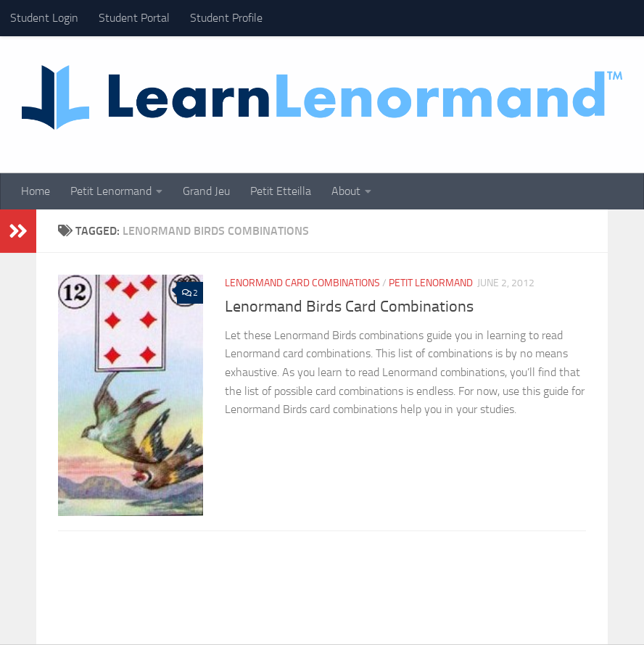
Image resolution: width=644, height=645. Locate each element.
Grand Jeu (206, 191)
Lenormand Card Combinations (302, 283)
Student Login (44, 18)
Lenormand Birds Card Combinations (349, 307)
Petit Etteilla (281, 191)
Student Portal (134, 18)
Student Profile (226, 18)
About (346, 191)
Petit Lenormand (111, 191)
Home (36, 191)
